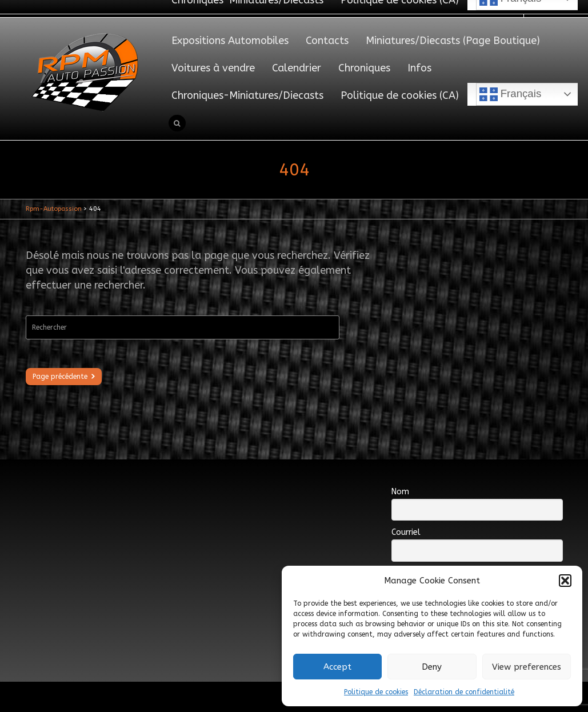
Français (511, 94)
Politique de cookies (376, 692)
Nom (400, 492)
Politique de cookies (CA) (400, 95)
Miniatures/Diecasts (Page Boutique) (453, 41)
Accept (337, 667)
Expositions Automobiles (230, 41)
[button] (565, 581)
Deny (432, 667)
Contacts (327, 41)
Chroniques (364, 68)
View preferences (527, 667)
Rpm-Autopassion (54, 209)
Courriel (406, 532)
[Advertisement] (234, 502)
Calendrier (297, 68)
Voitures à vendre (213, 68)
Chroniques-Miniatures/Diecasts (247, 95)
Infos (419, 68)
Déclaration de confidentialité (464, 692)
